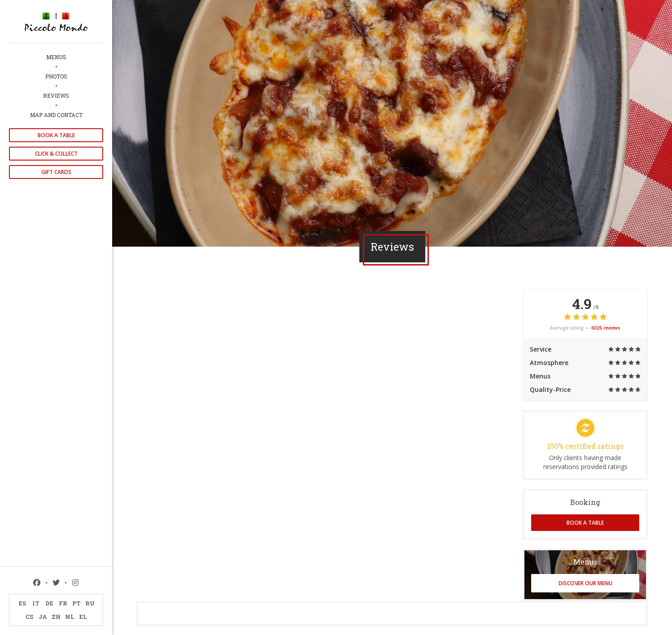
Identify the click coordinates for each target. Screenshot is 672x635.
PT (76, 603)
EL (83, 617)
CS (29, 617)
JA (43, 617)
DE (49, 603)
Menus (56, 57)
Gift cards (56, 172)
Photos (56, 76)
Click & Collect (56, 154)
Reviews (56, 96)
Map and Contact (56, 115)
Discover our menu (585, 583)
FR (63, 603)
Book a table (56, 135)
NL (70, 617)
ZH (56, 617)
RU (90, 603)
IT (36, 603)
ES (22, 603)
